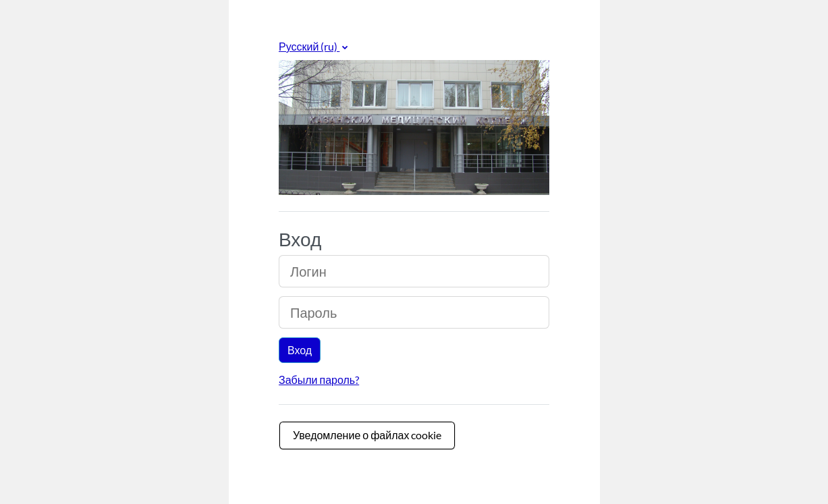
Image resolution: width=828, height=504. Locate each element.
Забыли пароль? (319, 380)
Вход (300, 350)
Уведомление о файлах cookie (367, 435)
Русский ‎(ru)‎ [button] (309, 46)
